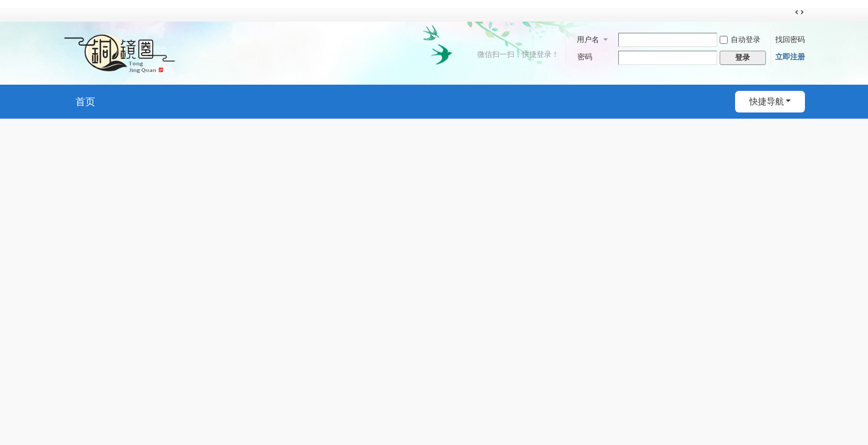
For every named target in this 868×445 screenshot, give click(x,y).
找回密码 (790, 40)
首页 (85, 102)
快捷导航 (767, 101)
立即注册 (790, 57)
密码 (585, 57)
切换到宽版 (799, 12)
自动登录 (740, 40)
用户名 (588, 40)
